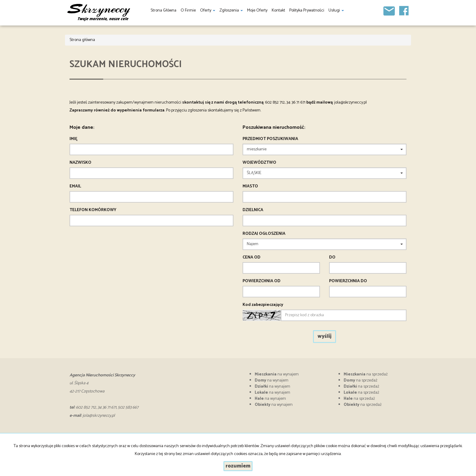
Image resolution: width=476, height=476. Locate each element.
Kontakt (278, 10)
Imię (73, 139)
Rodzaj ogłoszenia (264, 234)
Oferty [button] (208, 10)
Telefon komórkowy (93, 210)
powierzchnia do (348, 281)
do (332, 258)
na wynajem (277, 374)
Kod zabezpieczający (263, 305)
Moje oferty (257, 10)
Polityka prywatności (307, 10)
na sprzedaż (366, 374)
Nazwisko (80, 163)
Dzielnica (253, 210)
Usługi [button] (336, 10)
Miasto (250, 187)
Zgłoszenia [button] (231, 10)
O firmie (188, 10)
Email (75, 187)
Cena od (252, 258)
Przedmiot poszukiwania (270, 139)
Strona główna (163, 10)
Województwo (259, 163)
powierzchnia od (262, 281)
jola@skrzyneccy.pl (350, 103)
